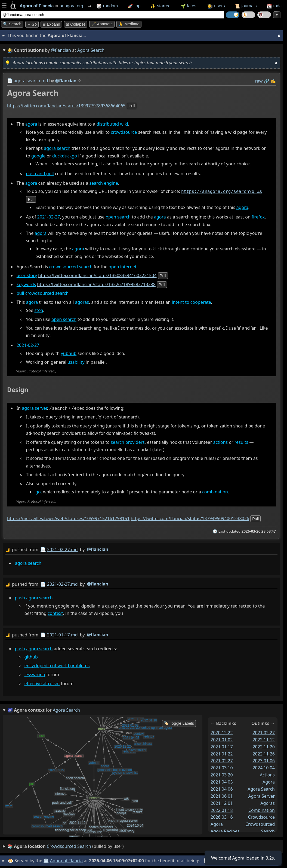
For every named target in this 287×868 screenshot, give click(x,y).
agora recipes (225, 830)
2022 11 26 (264, 752)
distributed (108, 124)
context (55, 612)
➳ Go (32, 24)
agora (31, 124)
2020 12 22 (222, 732)
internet (128, 266)
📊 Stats (212, 860)
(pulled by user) (66, 845)
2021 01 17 (222, 745)
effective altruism (42, 682)
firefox (258, 217)
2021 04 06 (222, 788)
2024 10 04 (264, 767)
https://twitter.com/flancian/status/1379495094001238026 (190, 517)
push (20, 596)
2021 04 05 (222, 781)
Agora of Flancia (67, 860)
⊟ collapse (76, 24)
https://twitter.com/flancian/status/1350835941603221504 (97, 275)
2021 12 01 (222, 802)
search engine (104, 183)
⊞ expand (51, 24)
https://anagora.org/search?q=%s (222, 191)
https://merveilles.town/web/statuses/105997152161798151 (68, 517)
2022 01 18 (222, 809)
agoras (82, 302)
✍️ (273, 81)
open (114, 266)
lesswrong (35, 673)
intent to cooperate (192, 302)
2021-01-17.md (62, 634)
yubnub (69, 353)
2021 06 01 (222, 795)
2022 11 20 (264, 745)
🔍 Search (12, 24)
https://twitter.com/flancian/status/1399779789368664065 (66, 106)
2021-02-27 (49, 217)
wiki (124, 124)
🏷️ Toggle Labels (179, 722)
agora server (34, 408)
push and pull (40, 174)
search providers (128, 441)
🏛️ (46, 860)
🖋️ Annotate (102, 24)
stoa (39, 310)
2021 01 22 (222, 752)
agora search (57, 148)
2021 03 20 (222, 774)
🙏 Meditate (129, 24)
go (38, 491)
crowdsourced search (71, 266)
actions (220, 441)
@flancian (61, 50)
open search (118, 217)
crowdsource (124, 132)
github (31, 655)
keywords (26, 284)
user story (27, 275)
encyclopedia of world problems (57, 664)
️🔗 (267, 81)
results (241, 441)
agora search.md (31, 81)
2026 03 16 (222, 816)
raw (259, 81)
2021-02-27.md (62, 548)
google (38, 156)
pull (132, 106)
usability (76, 362)
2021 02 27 (222, 760)
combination (215, 491)
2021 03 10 (222, 767)
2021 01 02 (222, 738)
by (141, 549)
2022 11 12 (264, 738)
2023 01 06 (264, 760)
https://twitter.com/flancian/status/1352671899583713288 (96, 284)
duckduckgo (65, 156)
